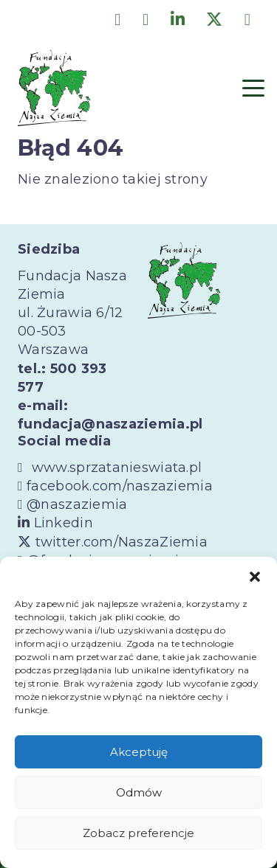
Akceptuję (139, 752)
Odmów (139, 792)
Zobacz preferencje (138, 833)
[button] (255, 575)
